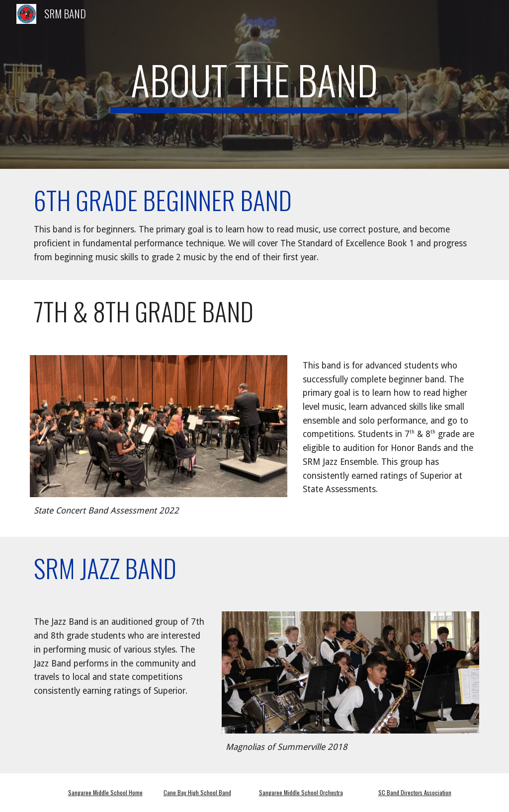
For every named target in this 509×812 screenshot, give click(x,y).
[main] (254, 84)
